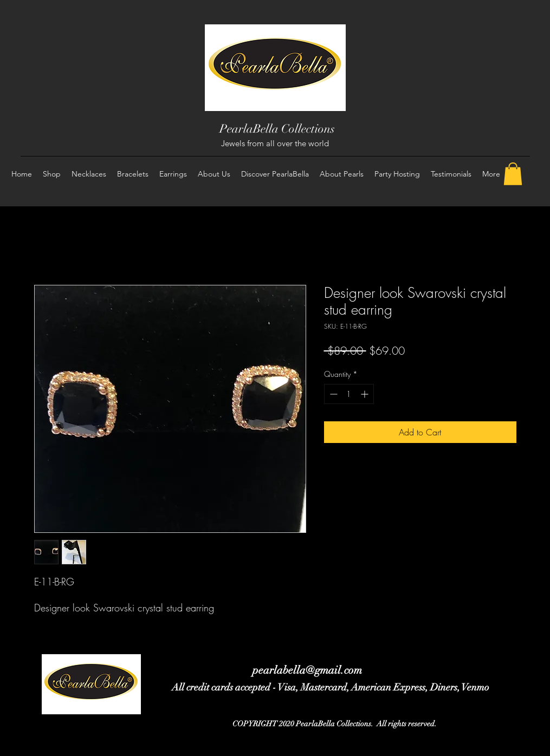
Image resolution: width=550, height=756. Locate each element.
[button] (513, 174)
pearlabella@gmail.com (307, 670)
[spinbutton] (349, 394)
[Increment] (365, 394)
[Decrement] (332, 394)
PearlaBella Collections (277, 129)
